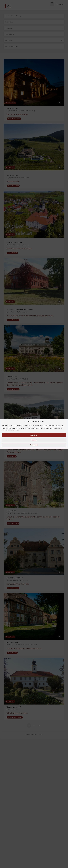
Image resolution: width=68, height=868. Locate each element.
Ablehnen (34, 440)
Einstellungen (34, 445)
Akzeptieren (34, 435)
